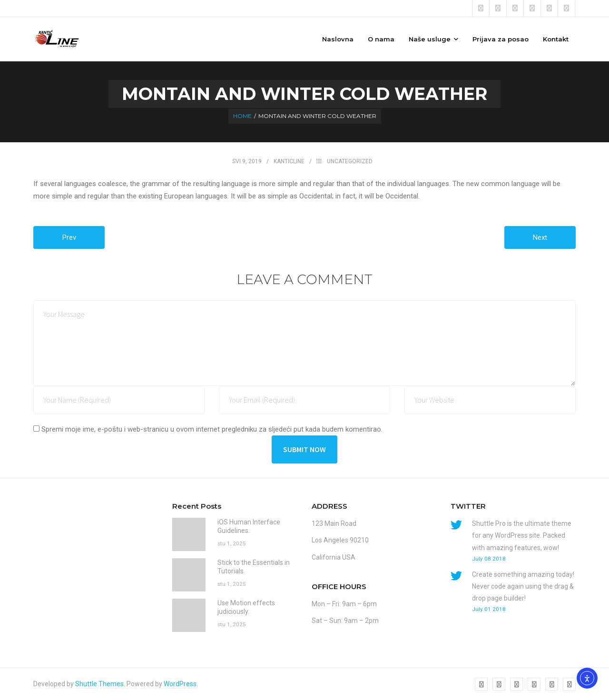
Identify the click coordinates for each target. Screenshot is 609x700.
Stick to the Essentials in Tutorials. (254, 567)
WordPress (180, 684)
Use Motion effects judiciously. (246, 607)
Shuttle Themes (99, 684)
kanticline (289, 161)
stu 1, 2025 (232, 543)
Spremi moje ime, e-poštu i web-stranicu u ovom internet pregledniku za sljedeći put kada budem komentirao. (212, 429)
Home (242, 116)
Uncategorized (350, 161)
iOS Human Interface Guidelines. (249, 526)
